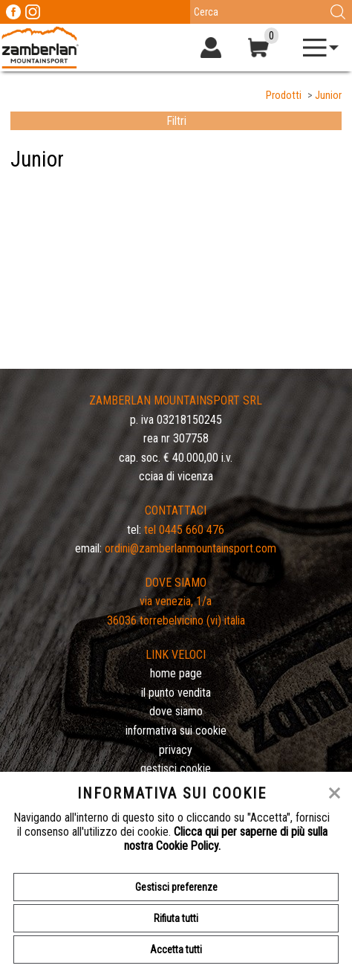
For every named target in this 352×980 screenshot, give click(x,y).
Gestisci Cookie (176, 768)
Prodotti (284, 96)
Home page (176, 673)
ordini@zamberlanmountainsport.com (190, 548)
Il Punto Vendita (176, 693)
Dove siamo (176, 711)
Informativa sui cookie (176, 731)
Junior (328, 96)
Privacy (176, 750)
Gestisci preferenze (176, 887)
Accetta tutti (176, 950)
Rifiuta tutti (176, 918)
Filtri (176, 121)
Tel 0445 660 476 (184, 530)
